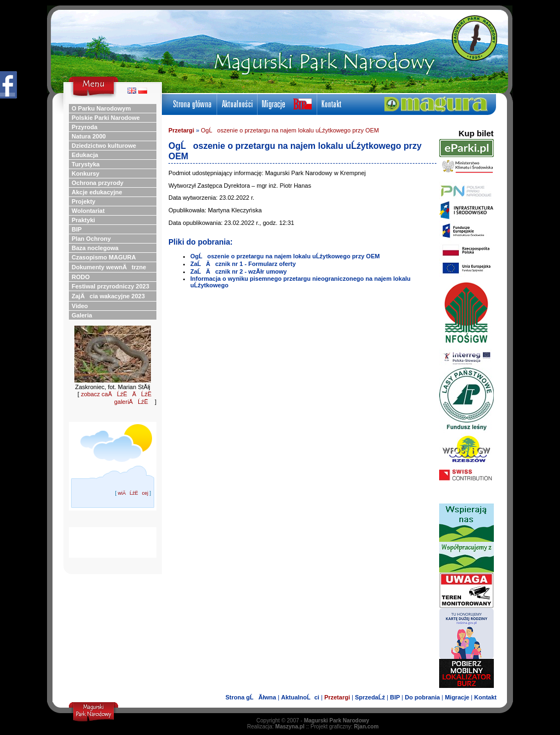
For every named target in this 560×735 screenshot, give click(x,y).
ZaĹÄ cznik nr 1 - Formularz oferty (243, 264)
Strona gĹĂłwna (251, 697)
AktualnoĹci (300, 697)
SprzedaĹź (370, 697)
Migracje (457, 697)
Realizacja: (276, 727)
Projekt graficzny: (345, 727)
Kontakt (485, 697)
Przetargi (181, 130)
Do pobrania (422, 697)
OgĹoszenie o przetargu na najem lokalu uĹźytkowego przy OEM (290, 130)
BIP (395, 697)
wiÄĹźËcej (133, 493)
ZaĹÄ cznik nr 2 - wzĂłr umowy (238, 271)
